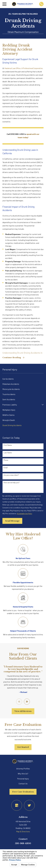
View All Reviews (23, 711)
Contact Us (23, 784)
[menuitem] (23, 379)
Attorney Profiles (23, 769)
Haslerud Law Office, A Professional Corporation (24, 68)
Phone (6, 460)
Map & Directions (23, 831)
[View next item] (27, 702)
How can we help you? (11, 483)
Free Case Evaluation (23, 792)
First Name (8, 445)
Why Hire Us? (23, 774)
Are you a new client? (11, 475)
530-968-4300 (23, 843)
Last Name (8, 453)
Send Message (12, 521)
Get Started (23, 747)
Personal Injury (23, 779)
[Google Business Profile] (17, 805)
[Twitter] (29, 805)
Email (6, 468)
